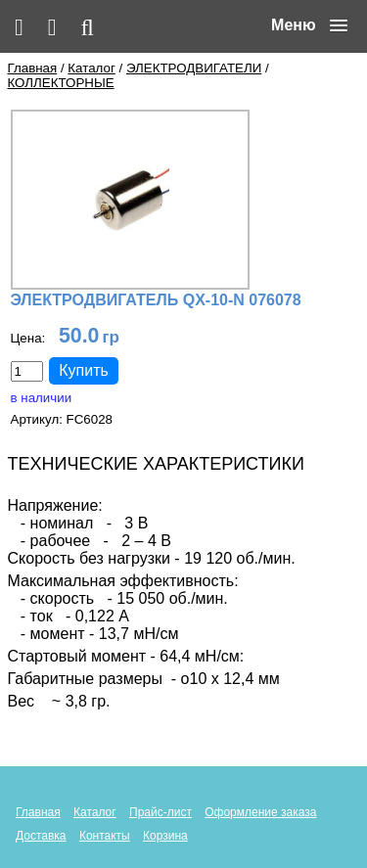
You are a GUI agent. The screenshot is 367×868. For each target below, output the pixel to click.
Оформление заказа (260, 812)
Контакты (105, 836)
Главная (33, 68)
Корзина (165, 836)
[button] (309, 25)
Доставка (41, 836)
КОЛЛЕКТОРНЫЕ (61, 83)
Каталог (91, 68)
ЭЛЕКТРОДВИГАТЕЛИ (194, 68)
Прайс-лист (161, 812)
